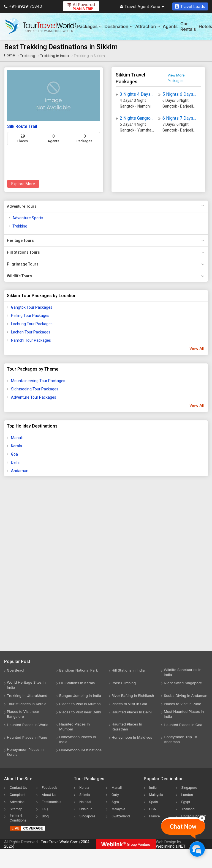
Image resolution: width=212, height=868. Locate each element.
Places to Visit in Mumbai (80, 704)
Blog (45, 816)
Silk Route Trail (22, 126)
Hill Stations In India (128, 670)
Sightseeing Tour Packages (35, 389)
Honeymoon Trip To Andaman (180, 739)
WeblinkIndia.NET (171, 846)
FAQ (45, 809)
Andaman (20, 471)
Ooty (115, 795)
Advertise (17, 802)
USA (153, 809)
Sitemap (16, 809)
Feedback (50, 788)
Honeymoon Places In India (78, 739)
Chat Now (183, 827)
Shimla (85, 795)
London (187, 795)
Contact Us (18, 788)
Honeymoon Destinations (80, 750)
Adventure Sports (28, 218)
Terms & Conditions (18, 818)
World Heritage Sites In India (26, 685)
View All (197, 349)
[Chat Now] (197, 849)
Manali (17, 438)
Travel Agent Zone (142, 6)
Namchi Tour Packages (31, 340)
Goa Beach (16, 670)
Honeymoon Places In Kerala (25, 752)
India (153, 788)
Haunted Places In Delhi (132, 712)
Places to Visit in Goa (129, 704)
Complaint (17, 795)
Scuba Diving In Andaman (186, 696)
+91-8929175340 (23, 6)
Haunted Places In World (28, 725)
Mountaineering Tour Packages (38, 381)
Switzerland (121, 816)
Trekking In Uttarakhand (27, 696)
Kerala (17, 446)
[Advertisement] (26, 567)
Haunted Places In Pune (27, 737)
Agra (115, 802)
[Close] (202, 818)
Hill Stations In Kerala (77, 683)
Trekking (20, 226)
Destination (118, 26)
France (155, 816)
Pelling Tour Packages (30, 316)
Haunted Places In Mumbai (74, 727)
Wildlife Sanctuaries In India (183, 672)
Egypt (186, 802)
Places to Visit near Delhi (80, 712)
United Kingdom (194, 816)
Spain (154, 802)
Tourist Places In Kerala (27, 704)
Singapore (87, 816)
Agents (170, 26)
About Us (49, 795)
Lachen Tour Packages (31, 332)
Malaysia (118, 809)
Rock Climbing (124, 683)
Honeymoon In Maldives (132, 737)
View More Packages (176, 78)
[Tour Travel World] (41, 26)
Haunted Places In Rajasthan (127, 727)
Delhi (15, 462)
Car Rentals (188, 26)
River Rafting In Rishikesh (133, 696)
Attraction (148, 26)
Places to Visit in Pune (183, 704)
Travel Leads (190, 6)
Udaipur (85, 809)
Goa (14, 454)
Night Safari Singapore (183, 683)
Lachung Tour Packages (32, 324)
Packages (89, 26)
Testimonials (52, 802)
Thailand (188, 809)
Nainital (85, 802)
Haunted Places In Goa (183, 725)
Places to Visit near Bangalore (23, 714)
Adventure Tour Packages (34, 397)
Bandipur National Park (79, 670)
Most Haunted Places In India (184, 714)
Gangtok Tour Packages (32, 307)
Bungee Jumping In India (80, 696)
